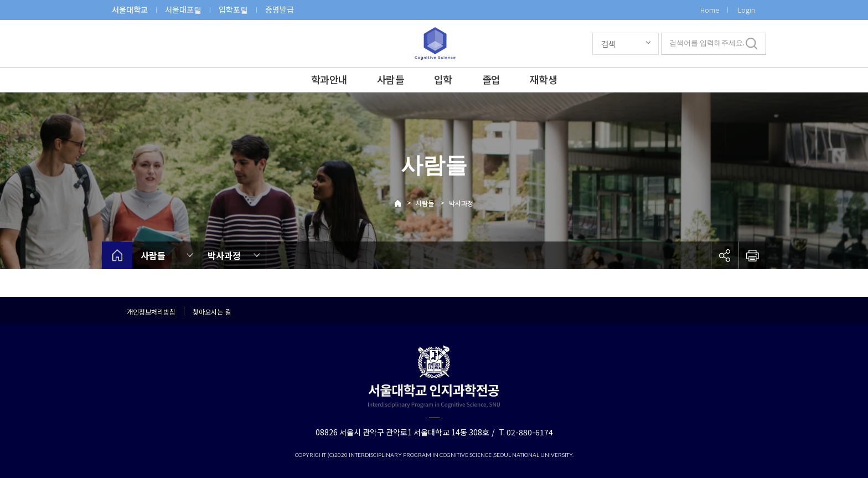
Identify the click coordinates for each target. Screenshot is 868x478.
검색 (608, 44)
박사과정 (461, 203)
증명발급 (280, 9)
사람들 (391, 79)
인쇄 (752, 255)
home (117, 255)
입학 (443, 79)
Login (746, 10)
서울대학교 (130, 9)
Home (710, 10)
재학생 (543, 79)
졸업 (491, 79)
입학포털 (233, 9)
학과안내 (329, 79)
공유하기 (725, 255)
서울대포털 (183, 9)
